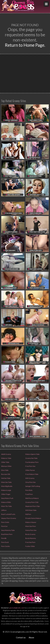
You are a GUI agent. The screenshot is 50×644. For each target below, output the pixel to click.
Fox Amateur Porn (32, 462)
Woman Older (6, 466)
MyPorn (28, 514)
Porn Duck (5, 542)
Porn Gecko (5, 546)
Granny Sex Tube (31, 458)
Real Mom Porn (7, 534)
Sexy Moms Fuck (7, 498)
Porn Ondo (5, 522)
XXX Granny (30, 478)
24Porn (4, 510)
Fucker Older (30, 546)
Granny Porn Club (31, 502)
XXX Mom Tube (31, 510)
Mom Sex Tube (6, 482)
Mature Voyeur (31, 522)
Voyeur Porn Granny (8, 518)
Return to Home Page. (25, 45)
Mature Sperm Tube (32, 454)
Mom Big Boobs (7, 486)
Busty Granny (30, 534)
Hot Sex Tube (6, 478)
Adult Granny (6, 454)
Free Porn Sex (30, 466)
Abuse (31, 637)
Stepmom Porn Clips (32, 506)
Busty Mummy (30, 538)
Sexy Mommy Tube (8, 530)
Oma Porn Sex (30, 482)
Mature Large (6, 490)
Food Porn (29, 494)
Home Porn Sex (31, 530)
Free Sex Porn (30, 542)
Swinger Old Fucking (32, 486)
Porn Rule (29, 490)
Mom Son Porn (30, 526)
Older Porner (30, 470)
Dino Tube (5, 470)
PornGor (4, 526)
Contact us (21, 637)
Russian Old (5, 474)
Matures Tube (6, 458)
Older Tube (5, 462)
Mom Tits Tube (6, 506)
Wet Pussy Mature (32, 498)
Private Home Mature (33, 518)
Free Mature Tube (32, 474)
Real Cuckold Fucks (8, 514)
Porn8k (4, 538)
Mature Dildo (6, 502)
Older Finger (6, 494)
